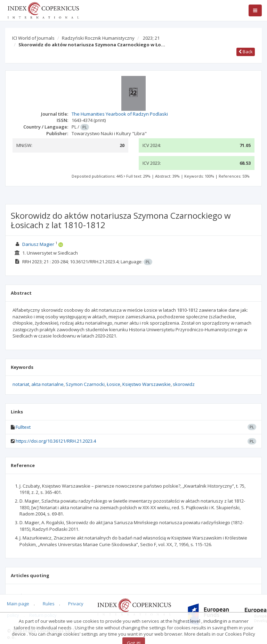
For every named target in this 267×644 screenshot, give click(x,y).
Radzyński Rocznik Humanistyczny (98, 38)
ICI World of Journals (33, 38)
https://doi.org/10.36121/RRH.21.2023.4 (56, 441)
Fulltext (23, 427)
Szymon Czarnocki (85, 384)
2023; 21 (151, 38)
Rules (49, 604)
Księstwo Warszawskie (147, 384)
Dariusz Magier (38, 244)
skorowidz (184, 384)
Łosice (114, 384)
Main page (18, 604)
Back (246, 52)
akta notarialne (47, 384)
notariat (21, 384)
